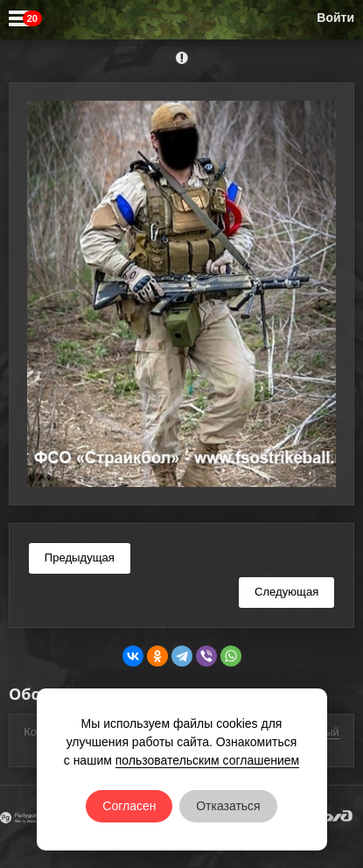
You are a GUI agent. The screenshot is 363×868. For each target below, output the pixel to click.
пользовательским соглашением (208, 760)
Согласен (129, 806)
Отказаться (228, 806)
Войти (335, 18)
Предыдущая (80, 557)
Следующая (286, 592)
